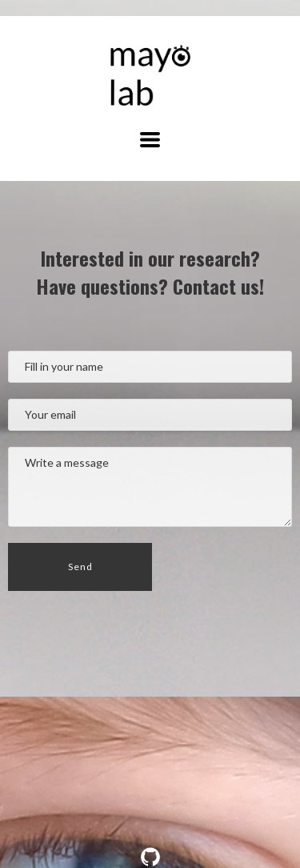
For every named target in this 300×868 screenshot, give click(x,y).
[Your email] (150, 415)
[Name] (150, 367)
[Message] (150, 487)
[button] (150, 140)
